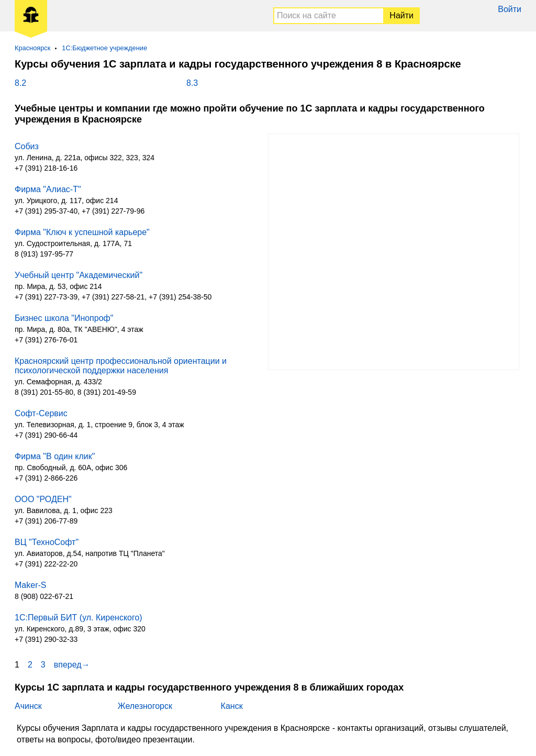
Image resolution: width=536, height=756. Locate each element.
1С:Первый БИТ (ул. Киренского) (79, 618)
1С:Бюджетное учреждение (104, 48)
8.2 (20, 83)
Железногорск (145, 706)
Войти (510, 9)
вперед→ (72, 665)
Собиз (27, 146)
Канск (232, 706)
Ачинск (28, 706)
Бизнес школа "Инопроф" (64, 318)
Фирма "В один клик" (55, 456)
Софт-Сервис (41, 413)
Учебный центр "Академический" (79, 275)
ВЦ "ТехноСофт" (47, 542)
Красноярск (32, 48)
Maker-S (30, 585)
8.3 (192, 83)
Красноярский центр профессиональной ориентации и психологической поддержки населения (121, 366)
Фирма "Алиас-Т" (48, 189)
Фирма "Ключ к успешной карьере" (82, 232)
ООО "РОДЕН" (43, 499)
